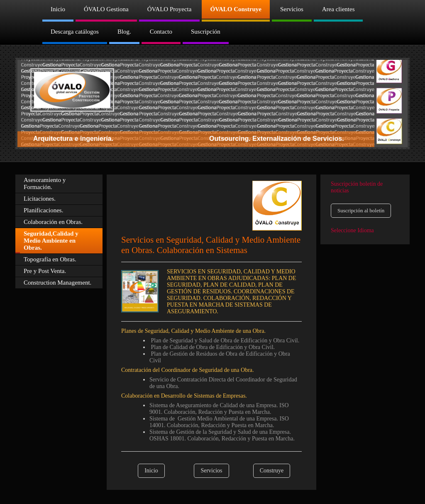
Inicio (151, 471)
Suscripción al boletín (361, 210)
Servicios (211, 471)
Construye (272, 471)
